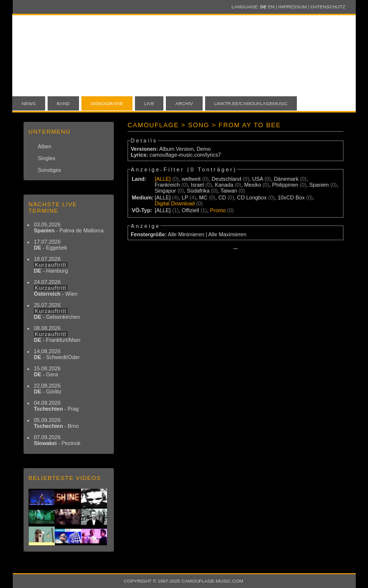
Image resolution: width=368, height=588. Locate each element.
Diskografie (107, 103)
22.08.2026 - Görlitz (48, 389)
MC (203, 197)
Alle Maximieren (227, 234)
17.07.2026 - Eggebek (51, 245)
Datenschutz (328, 7)
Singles (47, 158)
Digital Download (175, 203)
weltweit (191, 179)
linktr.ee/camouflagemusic (251, 103)
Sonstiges (50, 170)
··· (235, 249)
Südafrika (198, 191)
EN (271, 7)
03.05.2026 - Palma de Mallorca (69, 227)
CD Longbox (252, 197)
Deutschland (226, 179)
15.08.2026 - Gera (47, 371)
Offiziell (190, 210)
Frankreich (167, 185)
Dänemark (286, 179)
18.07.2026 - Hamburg (51, 265)
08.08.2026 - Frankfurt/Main (57, 334)
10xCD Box (291, 197)
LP (185, 197)
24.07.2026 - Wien (56, 288)
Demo (204, 149)
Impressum (292, 7)
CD (222, 197)
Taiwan (229, 191)
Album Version (176, 149)
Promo (218, 210)
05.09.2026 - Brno (56, 423)
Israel (197, 185)
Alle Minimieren (186, 234)
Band (64, 103)
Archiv (184, 103)
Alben (45, 146)
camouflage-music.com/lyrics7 (185, 155)
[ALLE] (163, 179)
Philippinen (285, 185)
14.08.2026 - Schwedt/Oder (57, 354)
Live (149, 103)
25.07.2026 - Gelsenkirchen (57, 311)
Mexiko (253, 185)
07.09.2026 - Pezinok (57, 440)
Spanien (319, 185)
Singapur (165, 191)
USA (258, 179)
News (29, 103)
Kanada (224, 185)
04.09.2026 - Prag (56, 406)
